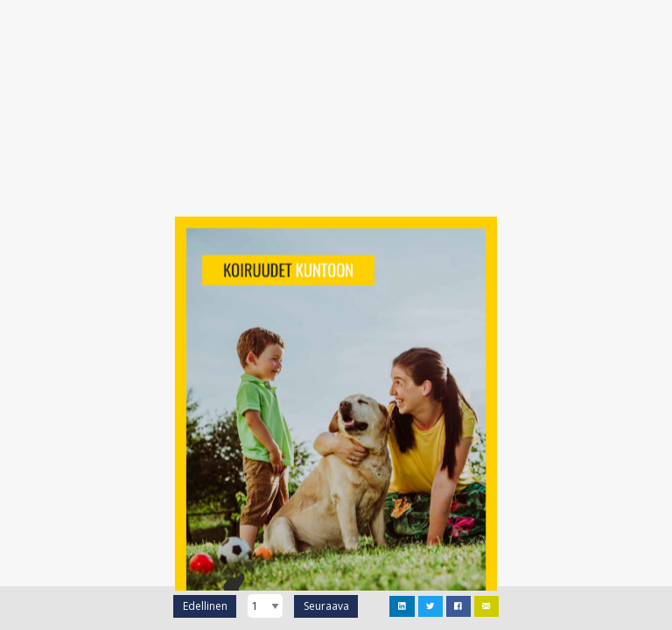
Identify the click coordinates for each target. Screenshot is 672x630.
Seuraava (326, 606)
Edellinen (205, 606)
